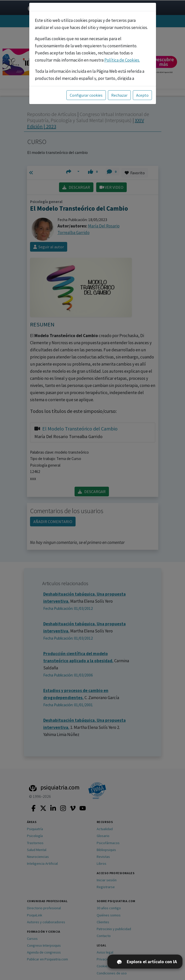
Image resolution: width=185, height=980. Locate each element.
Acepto (142, 95)
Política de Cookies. (122, 60)
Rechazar (119, 95)
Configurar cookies (86, 95)
